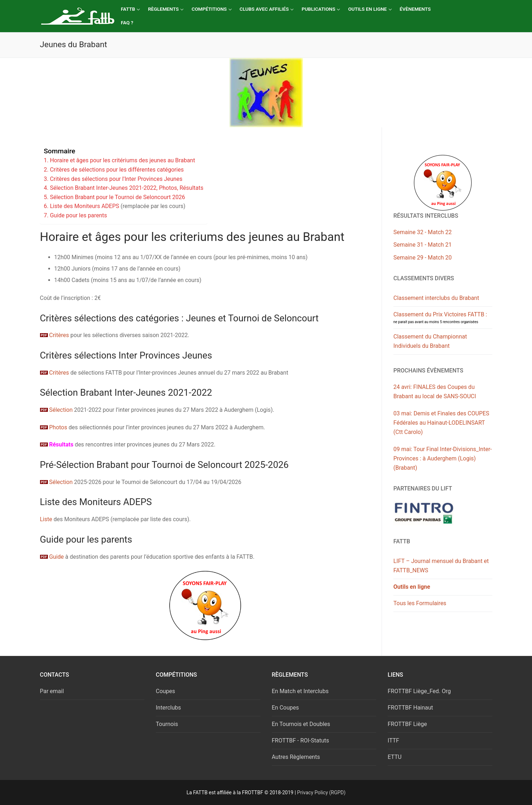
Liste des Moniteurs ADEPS (85, 206)
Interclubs (168, 708)
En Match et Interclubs (300, 691)
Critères (59, 335)
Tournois (167, 724)
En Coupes (285, 708)
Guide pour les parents (79, 215)
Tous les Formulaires (420, 603)
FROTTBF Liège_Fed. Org (419, 691)
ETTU (395, 757)
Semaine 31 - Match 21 (422, 245)
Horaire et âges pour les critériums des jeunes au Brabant (123, 160)
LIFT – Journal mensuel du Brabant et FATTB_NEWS (441, 566)
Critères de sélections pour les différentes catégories (117, 170)
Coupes (165, 691)
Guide (52, 557)
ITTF (393, 740)
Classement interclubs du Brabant (436, 298)
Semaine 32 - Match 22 (422, 232)
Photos (54, 427)
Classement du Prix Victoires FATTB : (440, 317)
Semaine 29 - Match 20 (422, 258)
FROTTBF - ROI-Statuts (301, 740)
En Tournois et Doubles (301, 724)
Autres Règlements (296, 757)
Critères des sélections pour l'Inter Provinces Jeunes (116, 179)
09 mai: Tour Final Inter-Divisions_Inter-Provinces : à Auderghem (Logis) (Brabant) (442, 458)
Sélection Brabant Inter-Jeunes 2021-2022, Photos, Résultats (127, 188)
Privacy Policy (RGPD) (322, 792)
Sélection (56, 410)
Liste (46, 519)
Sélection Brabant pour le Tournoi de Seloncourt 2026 (118, 197)
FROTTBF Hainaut (410, 708)
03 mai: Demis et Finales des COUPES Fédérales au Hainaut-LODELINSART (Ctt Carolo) (441, 423)
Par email (52, 691)
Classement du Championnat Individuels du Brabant (430, 341)
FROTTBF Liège (407, 724)
